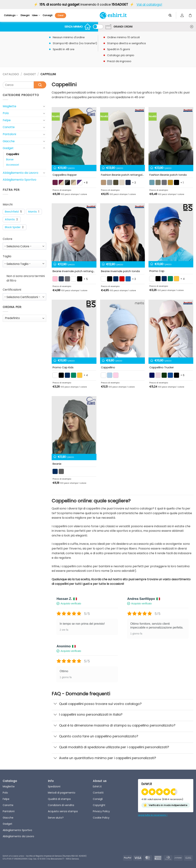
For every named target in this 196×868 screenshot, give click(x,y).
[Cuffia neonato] (122, 329)
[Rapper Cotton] (74, 136)
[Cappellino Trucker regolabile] (171, 329)
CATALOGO (11, 74)
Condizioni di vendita (61, 805)
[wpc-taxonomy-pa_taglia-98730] (24, 264)
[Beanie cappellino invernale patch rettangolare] (74, 232)
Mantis (33, 212)
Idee (36, 15)
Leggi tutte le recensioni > (153, 815)
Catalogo (11, 15)
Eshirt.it (97, 786)
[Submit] (40, 85)
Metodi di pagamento (62, 793)
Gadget (30, 74)
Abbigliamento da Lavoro (21, 173)
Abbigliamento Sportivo (20, 180)
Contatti (98, 793)
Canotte (9, 127)
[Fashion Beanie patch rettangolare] (122, 136)
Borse (10, 159)
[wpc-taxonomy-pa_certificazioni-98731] (24, 297)
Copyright (99, 805)
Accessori (13, 165)
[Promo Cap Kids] (74, 329)
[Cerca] (170, 15)
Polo (6, 113)
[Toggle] (44, 106)
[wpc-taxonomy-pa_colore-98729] (24, 246)
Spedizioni (54, 786)
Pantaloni (9, 134)
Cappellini (13, 154)
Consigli (48, 15)
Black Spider (13, 227)
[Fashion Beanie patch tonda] (171, 136)
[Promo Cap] (171, 232)
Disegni (25, 15)
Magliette (9, 106)
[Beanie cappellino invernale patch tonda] (122, 232)
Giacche (9, 141)
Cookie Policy (101, 818)
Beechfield (12, 212)
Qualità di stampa (59, 799)
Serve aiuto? (56, 818)
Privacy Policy (101, 811)
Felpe (7, 120)
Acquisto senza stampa (63, 811)
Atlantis (10, 219)
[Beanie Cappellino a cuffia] (74, 425)
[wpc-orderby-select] (24, 318)
